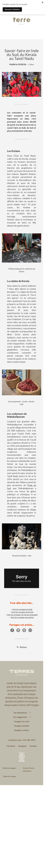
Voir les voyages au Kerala (22, 612)
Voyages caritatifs (22, 726)
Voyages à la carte (22, 721)
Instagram (22, 746)
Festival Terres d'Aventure (29, 769)
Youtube (33, 746)
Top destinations (20, 713)
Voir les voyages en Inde (22, 609)
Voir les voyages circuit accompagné (22, 615)
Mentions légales (9, 768)
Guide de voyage (9, 776)
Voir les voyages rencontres (22, 617)
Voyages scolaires (22, 730)
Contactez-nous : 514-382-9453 (22, 740)
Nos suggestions (20, 717)
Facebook (11, 746)
